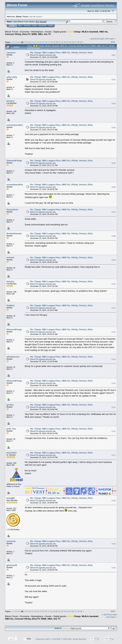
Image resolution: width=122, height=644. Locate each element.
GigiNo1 (11, 305)
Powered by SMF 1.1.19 (45, 639)
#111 (114, 308)
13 (38, 42)
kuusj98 (10, 498)
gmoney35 (12, 565)
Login (34, 26)
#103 (114, 104)
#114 (114, 383)
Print (113, 42)
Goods (48, 32)
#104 (114, 128)
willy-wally (12, 77)
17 (49, 42)
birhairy (10, 101)
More (51, 26)
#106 (114, 187)
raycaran (11, 53)
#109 (114, 260)
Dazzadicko (12, 210)
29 (81, 42)
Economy (25, 32)
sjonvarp (11, 541)
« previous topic (97, 39)
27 (76, 42)
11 (33, 42)
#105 (114, 163)
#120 (114, 568)
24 (68, 42)
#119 (114, 544)
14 (41, 42)
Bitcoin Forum (12, 32)
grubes (10, 405)
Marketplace (37, 32)
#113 (114, 359)
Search (27, 26)
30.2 (37, 22)
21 (60, 42)
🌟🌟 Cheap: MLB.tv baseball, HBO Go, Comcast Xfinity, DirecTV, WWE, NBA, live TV (52, 618)
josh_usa (11, 429)
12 (35, 42)
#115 (114, 407)
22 (62, 42)
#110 (114, 284)
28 (78, 42)
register (39, 16)
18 (51, 42)
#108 (114, 236)
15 (43, 42)
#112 (114, 332)
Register (43, 26)
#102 (114, 80)
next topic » (110, 39)
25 (70, 42)
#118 (114, 501)
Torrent (43, 22)
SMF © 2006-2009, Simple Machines (72, 639)
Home (12, 26)
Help (20, 26)
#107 (114, 212)
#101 (114, 55)
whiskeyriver (13, 357)
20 (57, 42)
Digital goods (60, 32)
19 (54, 42)
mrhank (10, 257)
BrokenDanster (14, 233)
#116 (114, 431)
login (31, 16)
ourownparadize (15, 125)
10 (30, 42)
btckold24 (12, 453)
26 (73, 42)
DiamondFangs (14, 161)
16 (46, 42)
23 (65, 42)
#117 (114, 455)
